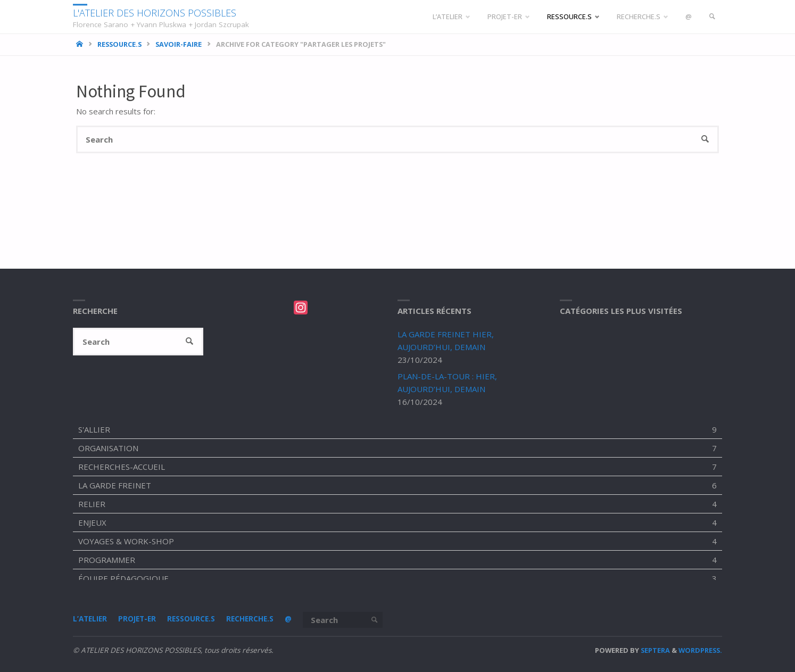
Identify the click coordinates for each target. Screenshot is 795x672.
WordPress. (700, 650)
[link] (713, 17)
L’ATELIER (90, 619)
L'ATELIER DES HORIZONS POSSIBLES (155, 13)
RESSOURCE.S (119, 44)
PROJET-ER (137, 619)
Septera (655, 650)
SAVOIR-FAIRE (179, 44)
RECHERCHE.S (250, 619)
